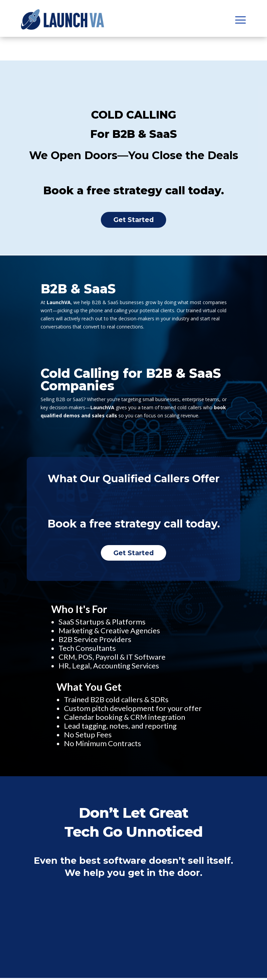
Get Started (133, 220)
